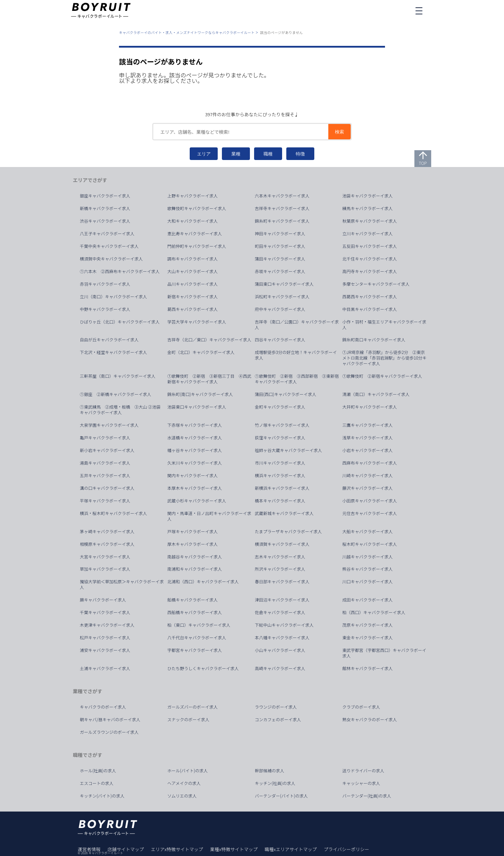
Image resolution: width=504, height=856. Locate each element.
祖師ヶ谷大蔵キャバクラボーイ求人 (288, 450)
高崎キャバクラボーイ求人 (280, 668)
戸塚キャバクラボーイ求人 (192, 531)
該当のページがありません (281, 32)
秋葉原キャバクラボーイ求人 (370, 221)
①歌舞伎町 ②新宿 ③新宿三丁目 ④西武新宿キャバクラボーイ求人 (209, 379)
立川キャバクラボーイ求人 (367, 234)
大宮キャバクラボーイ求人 (105, 557)
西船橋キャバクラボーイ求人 (195, 612)
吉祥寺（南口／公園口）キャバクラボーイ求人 (297, 325)
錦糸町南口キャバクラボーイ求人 (374, 340)
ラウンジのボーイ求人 (276, 707)
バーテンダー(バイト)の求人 (281, 796)
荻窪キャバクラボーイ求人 (280, 438)
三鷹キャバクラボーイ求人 (367, 425)
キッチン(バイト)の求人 (102, 796)
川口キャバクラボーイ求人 (367, 582)
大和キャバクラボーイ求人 (192, 221)
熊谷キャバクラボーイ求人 (367, 569)
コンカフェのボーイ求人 (278, 719)
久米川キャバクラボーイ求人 (195, 463)
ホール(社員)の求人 (98, 771)
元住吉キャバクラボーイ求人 (370, 513)
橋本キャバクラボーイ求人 (280, 501)
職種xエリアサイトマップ (291, 849)
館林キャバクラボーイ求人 (367, 668)
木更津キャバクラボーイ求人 (107, 625)
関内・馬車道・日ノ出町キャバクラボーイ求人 (209, 516)
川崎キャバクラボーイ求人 (367, 475)
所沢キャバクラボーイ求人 (280, 569)
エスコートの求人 (97, 783)
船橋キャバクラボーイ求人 (192, 600)
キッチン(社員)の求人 (275, 783)
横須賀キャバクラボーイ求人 (282, 544)
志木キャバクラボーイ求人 (280, 557)
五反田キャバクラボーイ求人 (370, 246)
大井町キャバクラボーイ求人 (370, 407)
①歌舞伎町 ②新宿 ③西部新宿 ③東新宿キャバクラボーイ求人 (297, 379)
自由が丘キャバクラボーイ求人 (109, 340)
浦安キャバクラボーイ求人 (105, 650)
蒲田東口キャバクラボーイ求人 (284, 284)
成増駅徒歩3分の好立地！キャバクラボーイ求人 (296, 355)
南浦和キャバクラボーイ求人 (195, 569)
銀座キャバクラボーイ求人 (105, 196)
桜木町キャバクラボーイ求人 (370, 544)
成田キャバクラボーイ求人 (367, 600)
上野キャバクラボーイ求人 (192, 196)
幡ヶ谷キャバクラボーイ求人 (195, 450)
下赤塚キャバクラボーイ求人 (195, 425)
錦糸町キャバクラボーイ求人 (282, 221)
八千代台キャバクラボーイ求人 (197, 638)
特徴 (300, 154)
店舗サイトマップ (126, 849)
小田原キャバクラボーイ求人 (370, 501)
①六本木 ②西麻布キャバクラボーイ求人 (120, 271)
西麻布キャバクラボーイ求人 (370, 463)
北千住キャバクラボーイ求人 (370, 259)
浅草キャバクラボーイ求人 (367, 438)
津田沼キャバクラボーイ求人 (282, 600)
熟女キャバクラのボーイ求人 (370, 719)
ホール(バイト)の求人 (188, 771)
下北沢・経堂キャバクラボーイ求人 (113, 352)
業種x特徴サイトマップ (234, 849)
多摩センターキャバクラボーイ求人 (376, 284)
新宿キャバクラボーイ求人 (192, 297)
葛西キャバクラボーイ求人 (192, 309)
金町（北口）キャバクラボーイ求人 (201, 352)
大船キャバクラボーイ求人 (367, 531)
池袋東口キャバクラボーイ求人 (197, 407)
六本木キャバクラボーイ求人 (282, 196)
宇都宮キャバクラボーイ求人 (195, 650)
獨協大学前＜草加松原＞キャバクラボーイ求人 (122, 584)
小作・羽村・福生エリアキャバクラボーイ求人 (384, 325)
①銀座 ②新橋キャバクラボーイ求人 (115, 394)
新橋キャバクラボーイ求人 (105, 208)
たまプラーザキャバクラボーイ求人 (288, 531)
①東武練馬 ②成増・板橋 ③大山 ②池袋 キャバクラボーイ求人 (122, 410)
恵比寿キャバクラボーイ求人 (195, 234)
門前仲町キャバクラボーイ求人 (197, 246)
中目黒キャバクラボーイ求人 (370, 309)
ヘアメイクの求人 (184, 783)
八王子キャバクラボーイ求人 (107, 234)
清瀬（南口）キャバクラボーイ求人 (376, 394)
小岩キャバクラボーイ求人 (367, 450)
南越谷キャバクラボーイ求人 (195, 557)
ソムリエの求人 (182, 796)
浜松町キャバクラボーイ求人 (282, 297)
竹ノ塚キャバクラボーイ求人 (282, 425)
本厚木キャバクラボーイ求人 (195, 488)
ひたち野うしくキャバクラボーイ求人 (203, 668)
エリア (204, 154)
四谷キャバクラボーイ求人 (280, 340)
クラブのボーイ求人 (361, 707)
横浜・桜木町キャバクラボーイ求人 (113, 513)
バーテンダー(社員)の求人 (367, 796)
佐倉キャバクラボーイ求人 (280, 612)
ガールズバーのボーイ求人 (192, 707)
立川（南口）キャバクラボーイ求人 (113, 297)
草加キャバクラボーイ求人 (105, 569)
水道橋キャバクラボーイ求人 (195, 438)
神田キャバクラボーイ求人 (280, 234)
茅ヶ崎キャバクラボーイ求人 (107, 531)
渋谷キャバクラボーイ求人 (105, 221)
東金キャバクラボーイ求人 (367, 638)
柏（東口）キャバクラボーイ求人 (199, 625)
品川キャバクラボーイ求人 (192, 284)
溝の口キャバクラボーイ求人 (107, 488)
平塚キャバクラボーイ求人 (105, 501)
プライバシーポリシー (346, 849)
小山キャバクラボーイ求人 (280, 650)
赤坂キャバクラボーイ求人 (280, 271)
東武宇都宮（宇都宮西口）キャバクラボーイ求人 (384, 653)
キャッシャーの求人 (361, 783)
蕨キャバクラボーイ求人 (103, 600)
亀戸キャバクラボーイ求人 (105, 438)
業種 (236, 154)
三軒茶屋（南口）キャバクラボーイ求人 (118, 376)
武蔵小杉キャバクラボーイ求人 (197, 501)
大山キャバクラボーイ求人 (192, 271)
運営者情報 (89, 849)
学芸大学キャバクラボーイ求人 (197, 322)
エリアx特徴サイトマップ (177, 849)
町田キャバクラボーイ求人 (280, 246)
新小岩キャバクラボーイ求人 (107, 450)
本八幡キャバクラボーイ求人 (282, 638)
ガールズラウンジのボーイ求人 (109, 732)
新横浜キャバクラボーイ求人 (282, 488)
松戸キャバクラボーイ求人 (105, 638)
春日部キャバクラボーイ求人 (282, 582)
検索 (339, 132)
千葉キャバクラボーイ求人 (105, 612)
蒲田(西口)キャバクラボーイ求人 (286, 394)
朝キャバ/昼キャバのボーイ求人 (110, 719)
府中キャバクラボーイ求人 (280, 309)
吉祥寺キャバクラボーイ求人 (282, 208)
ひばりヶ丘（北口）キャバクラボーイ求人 (120, 322)
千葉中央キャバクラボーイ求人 (109, 246)
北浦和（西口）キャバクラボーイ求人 (203, 582)
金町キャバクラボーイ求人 (280, 407)
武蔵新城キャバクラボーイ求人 (284, 513)
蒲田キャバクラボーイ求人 (280, 259)
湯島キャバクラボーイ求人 (105, 463)
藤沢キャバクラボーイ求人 (367, 488)
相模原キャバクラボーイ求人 (107, 544)
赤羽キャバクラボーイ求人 (105, 284)
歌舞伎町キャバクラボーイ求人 (197, 208)
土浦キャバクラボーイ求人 (105, 668)
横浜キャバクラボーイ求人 (280, 475)
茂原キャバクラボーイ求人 (367, 625)
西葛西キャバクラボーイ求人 (370, 297)
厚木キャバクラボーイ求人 (192, 544)
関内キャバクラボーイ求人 (192, 475)
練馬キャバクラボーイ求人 (367, 208)
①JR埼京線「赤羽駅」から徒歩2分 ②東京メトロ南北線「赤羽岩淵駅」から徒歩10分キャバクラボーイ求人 (384, 358)
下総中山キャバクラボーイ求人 (284, 625)
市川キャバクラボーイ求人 (280, 463)
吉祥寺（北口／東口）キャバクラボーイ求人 (209, 340)
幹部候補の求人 (269, 771)
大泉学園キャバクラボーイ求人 (109, 425)
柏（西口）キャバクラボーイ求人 (374, 612)
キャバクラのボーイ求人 (103, 707)
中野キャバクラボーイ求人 (105, 309)
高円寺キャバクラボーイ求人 (370, 271)
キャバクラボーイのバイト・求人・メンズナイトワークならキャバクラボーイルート (187, 32)
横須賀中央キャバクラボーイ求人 (111, 259)
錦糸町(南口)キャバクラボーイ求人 (200, 394)
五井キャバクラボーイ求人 (105, 475)
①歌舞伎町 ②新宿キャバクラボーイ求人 (382, 376)
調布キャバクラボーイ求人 (192, 259)
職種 (268, 154)
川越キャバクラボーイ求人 (367, 557)
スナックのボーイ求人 (188, 719)
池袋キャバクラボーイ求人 (367, 196)
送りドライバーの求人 (363, 771)
